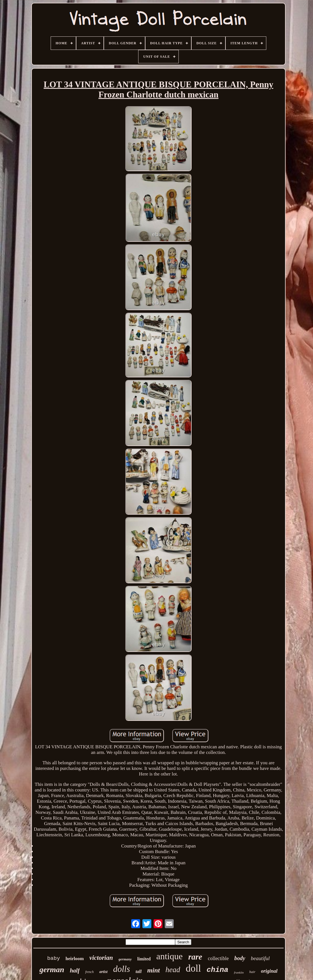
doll (193, 968)
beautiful (260, 958)
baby (54, 958)
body (240, 958)
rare (195, 957)
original (269, 971)
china (217, 970)
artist (103, 972)
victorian (101, 958)
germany (125, 959)
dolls (122, 969)
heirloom (75, 959)
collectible (218, 958)
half (75, 970)
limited (144, 959)
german (52, 969)
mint (153, 970)
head (173, 970)
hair (252, 972)
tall (139, 971)
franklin (239, 972)
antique (170, 956)
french (90, 972)
